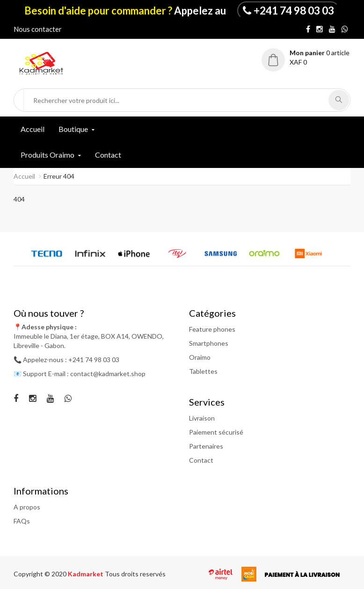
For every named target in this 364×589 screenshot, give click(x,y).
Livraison (202, 418)
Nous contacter (38, 29)
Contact (108, 155)
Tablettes (203, 371)
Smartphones (209, 343)
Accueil (33, 129)
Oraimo (200, 357)
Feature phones (212, 329)
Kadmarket (86, 574)
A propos (27, 507)
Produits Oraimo (47, 155)
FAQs (22, 521)
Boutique (73, 129)
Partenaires (206, 446)
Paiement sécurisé (216, 432)
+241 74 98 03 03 (294, 10)
